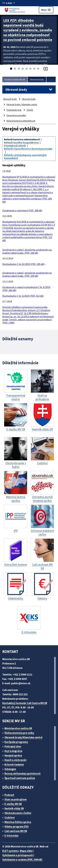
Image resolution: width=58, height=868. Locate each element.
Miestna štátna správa (18, 822)
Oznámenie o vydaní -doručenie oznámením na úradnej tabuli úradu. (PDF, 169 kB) (27, 274)
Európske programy (16, 742)
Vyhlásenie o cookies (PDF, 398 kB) (22, 860)
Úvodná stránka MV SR (15, 79)
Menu (46, 10)
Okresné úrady (37, 79)
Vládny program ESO (17, 827)
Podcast (9, 795)
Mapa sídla (26, 851)
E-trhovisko (12, 836)
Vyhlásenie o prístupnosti (18, 855)
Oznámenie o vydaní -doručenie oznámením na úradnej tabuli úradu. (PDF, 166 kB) (27, 251)
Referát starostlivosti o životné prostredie (28, 149)
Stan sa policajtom (16, 799)
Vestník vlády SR (14, 808)
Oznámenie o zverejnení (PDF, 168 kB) (22, 210)
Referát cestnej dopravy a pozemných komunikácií (25, 156)
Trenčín (30, 110)
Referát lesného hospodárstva (21, 142)
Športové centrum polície (20, 778)
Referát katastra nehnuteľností (21, 121)
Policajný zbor (13, 746)
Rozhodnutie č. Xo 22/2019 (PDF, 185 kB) (23, 264)
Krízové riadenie (14, 765)
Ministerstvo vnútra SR (18, 728)
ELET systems (10, 851)
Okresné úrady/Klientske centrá (23, 737)
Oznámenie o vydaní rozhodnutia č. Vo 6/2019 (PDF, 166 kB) (26, 289)
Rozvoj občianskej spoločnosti (23, 774)
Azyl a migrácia (13, 751)
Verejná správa (13, 755)
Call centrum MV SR (16, 831)
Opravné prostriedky (16, 115)
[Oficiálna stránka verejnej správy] (11, 3)
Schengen (10, 769)
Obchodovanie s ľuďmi (18, 813)
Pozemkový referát (15, 146)
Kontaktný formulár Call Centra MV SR (25, 703)
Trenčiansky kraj (14, 110)
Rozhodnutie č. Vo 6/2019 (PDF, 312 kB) (23, 296)
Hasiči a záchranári (16, 760)
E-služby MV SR (13, 804)
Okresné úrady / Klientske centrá (22, 104)
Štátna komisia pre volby (19, 733)
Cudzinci (10, 818)
